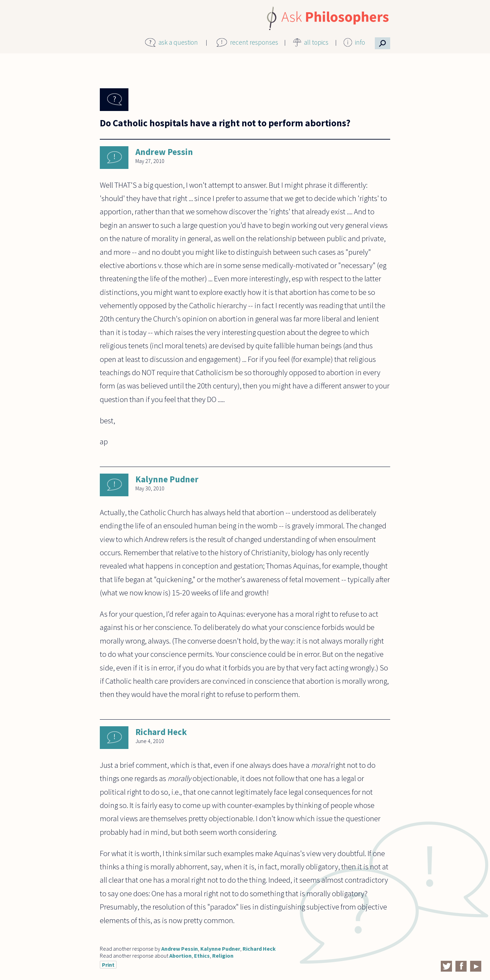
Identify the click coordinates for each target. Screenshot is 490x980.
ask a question (178, 42)
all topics (316, 42)
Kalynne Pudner (167, 479)
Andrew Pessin (164, 152)
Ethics (202, 956)
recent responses (254, 42)
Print (108, 965)
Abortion (180, 956)
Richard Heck (161, 732)
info (360, 42)
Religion (223, 956)
